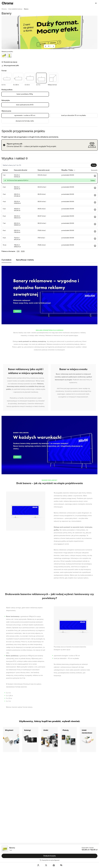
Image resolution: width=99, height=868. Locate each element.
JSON (23, 251)
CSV (18, 251)
